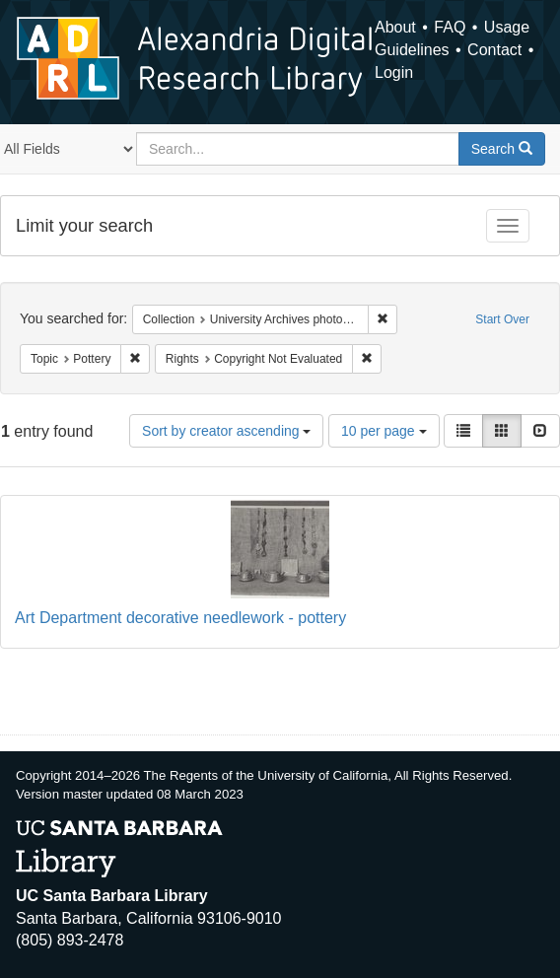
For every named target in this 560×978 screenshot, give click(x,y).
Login (394, 72)
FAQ (450, 27)
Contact (494, 50)
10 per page (384, 431)
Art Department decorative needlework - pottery (180, 618)
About (395, 27)
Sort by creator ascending (226, 431)
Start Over (502, 319)
